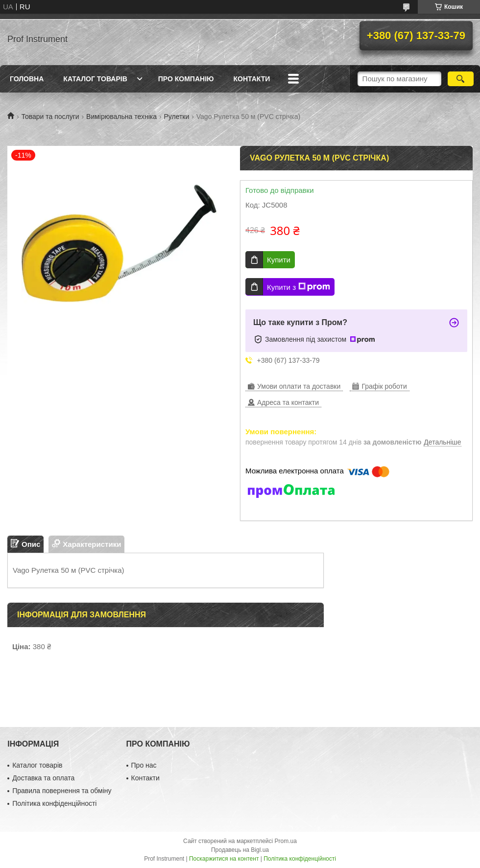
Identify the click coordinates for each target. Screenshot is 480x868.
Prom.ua (286, 841)
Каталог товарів (95, 79)
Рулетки (176, 117)
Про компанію (186, 79)
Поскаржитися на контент (224, 859)
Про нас (144, 765)
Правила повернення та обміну (62, 791)
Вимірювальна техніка (121, 117)
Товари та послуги (50, 117)
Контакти (252, 79)
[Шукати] (461, 79)
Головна (27, 79)
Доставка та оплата (43, 778)
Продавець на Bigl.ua (240, 850)
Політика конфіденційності (54, 803)
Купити (279, 260)
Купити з (299, 287)
